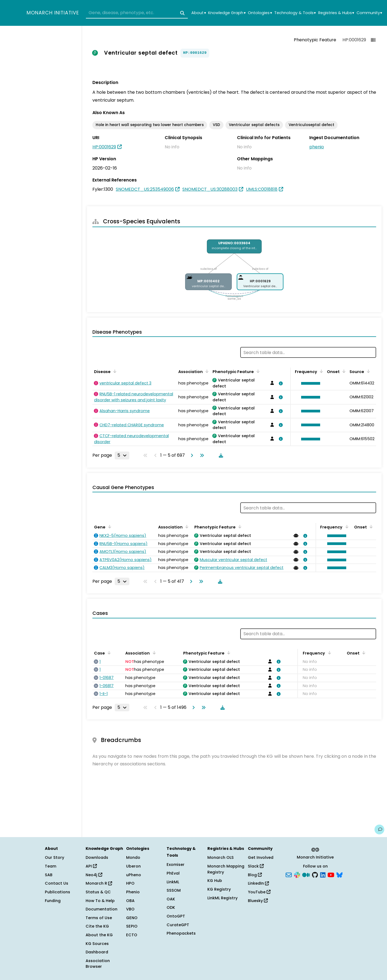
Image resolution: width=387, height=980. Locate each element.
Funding (53, 901)
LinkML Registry (222, 898)
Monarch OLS (221, 857)
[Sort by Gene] (109, 527)
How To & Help (100, 901)
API (91, 866)
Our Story (54, 857)
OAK (171, 899)
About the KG (99, 935)
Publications (57, 892)
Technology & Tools (295, 13)
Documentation (102, 909)
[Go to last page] (201, 455)
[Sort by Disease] (114, 371)
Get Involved (261, 857)
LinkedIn (258, 883)
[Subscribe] (289, 874)
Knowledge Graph (227, 13)
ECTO (132, 935)
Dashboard (97, 952)
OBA (130, 901)
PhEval (173, 873)
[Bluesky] (339, 874)
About (199, 13)
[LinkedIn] (323, 874)
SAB (49, 875)
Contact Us (57, 883)
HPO (130, 883)
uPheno (134, 875)
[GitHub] (315, 874)
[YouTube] (331, 874)
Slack (256, 866)
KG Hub (215, 881)
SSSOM (174, 890)
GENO (132, 918)
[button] (309, 383)
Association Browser (98, 964)
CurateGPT (178, 925)
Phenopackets (181, 933)
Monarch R (99, 883)
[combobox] (137, 13)
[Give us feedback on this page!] (379, 829)
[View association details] (280, 383)
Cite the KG (97, 926)
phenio (317, 147)
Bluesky (258, 901)
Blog (255, 875)
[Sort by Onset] (343, 371)
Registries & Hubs (336, 13)
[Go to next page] (191, 455)
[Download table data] (220, 455)
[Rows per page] (122, 455)
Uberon (133, 866)
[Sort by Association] (206, 371)
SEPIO (132, 926)
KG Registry (219, 889)
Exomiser (176, 865)
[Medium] (306, 874)
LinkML (173, 882)
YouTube (259, 892)
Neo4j (94, 875)
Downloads (97, 857)
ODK (171, 907)
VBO (130, 909)
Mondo (133, 857)
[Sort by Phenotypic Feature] (257, 371)
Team (51, 866)
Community (369, 13)
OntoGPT (176, 916)
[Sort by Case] (108, 653)
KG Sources (97, 944)
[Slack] (297, 874)
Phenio (133, 892)
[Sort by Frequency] (320, 371)
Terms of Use (99, 918)
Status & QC (98, 892)
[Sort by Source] (367, 371)
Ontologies (260, 13)
